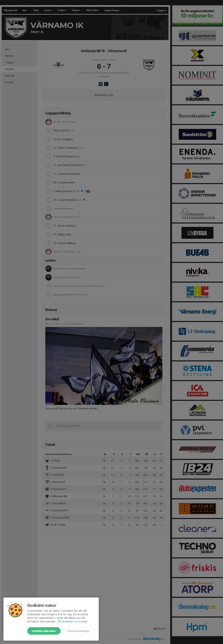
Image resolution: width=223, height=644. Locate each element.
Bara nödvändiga (78, 631)
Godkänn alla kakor (44, 631)
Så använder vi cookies (72, 621)
